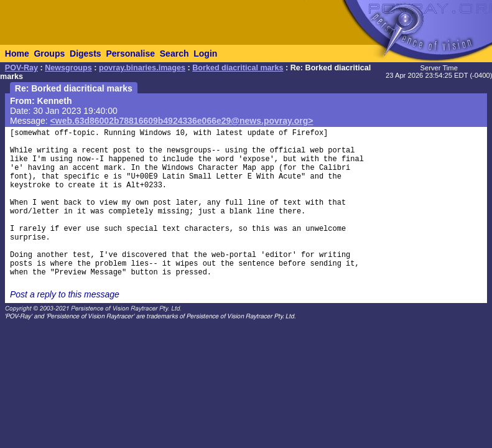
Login (205, 54)
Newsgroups (68, 68)
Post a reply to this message (65, 294)
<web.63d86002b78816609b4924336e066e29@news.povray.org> (182, 121)
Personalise (130, 54)
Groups (49, 54)
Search (174, 54)
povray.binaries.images (142, 68)
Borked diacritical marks (238, 68)
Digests (86, 54)
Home (17, 54)
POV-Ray (21, 68)
